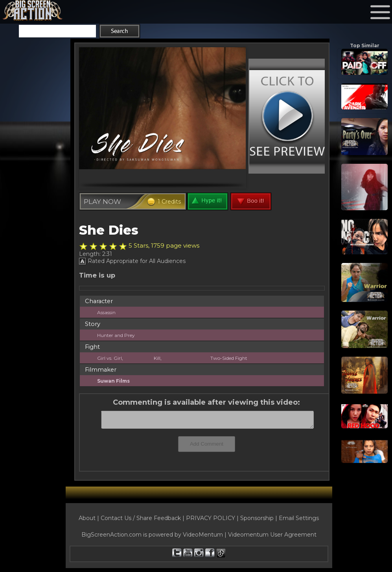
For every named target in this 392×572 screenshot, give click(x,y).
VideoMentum (203, 535)
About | (90, 518)
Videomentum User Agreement (272, 535)
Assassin (106, 312)
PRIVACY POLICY (211, 518)
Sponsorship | (259, 518)
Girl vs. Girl (110, 358)
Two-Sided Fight (229, 358)
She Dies (109, 230)
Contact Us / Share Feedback (141, 518)
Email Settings (299, 518)
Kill (157, 358)
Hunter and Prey (116, 335)
